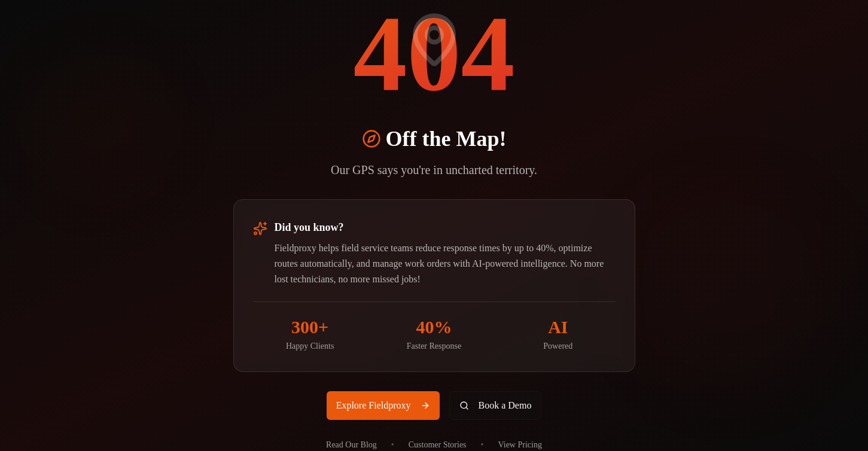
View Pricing (520, 445)
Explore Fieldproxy (383, 405)
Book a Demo (496, 405)
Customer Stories (438, 445)
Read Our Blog (351, 445)
